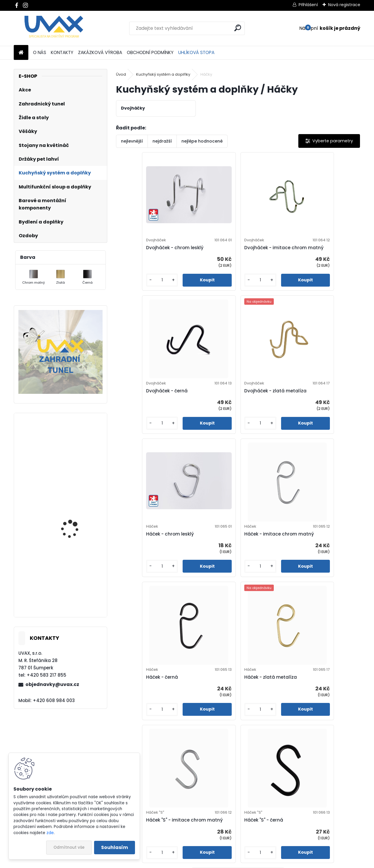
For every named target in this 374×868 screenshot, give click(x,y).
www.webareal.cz (211, 862)
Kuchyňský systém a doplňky (163, 74)
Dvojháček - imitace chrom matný (235, 251)
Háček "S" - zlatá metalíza (274, 698)
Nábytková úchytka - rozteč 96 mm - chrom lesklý (76, 469)
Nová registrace (344, 5)
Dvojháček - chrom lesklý (151, 251)
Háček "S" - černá (182, 698)
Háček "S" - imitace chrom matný (315, 551)
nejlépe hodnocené (202, 141)
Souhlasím (115, 847)
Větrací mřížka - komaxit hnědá (69, 591)
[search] (238, 28)
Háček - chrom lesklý (227, 401)
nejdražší (162, 141)
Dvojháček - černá (306, 251)
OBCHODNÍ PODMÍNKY (150, 52)
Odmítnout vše (69, 847)
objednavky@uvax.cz (52, 684)
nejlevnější (132, 141)
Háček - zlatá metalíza (230, 551)
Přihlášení (308, 5)
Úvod (121, 74)
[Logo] (54, 28)
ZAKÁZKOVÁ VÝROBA (100, 52)
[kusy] (135, 287)
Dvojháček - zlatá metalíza (154, 401)
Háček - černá (138, 551)
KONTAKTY (62, 52)
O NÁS (40, 52)
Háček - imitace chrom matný (311, 401)
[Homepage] (21, 53)
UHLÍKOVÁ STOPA (196, 52)
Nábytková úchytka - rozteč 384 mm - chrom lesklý (77, 540)
